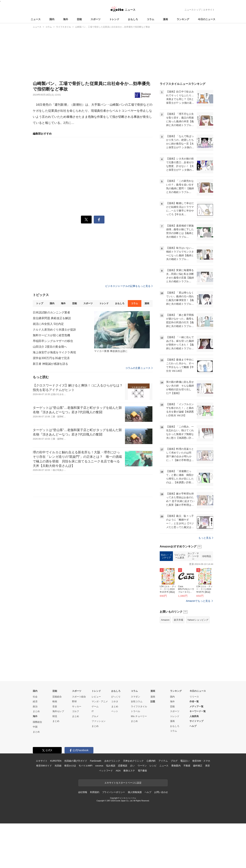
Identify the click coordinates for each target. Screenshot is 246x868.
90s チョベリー (139, 716)
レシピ (153, 766)
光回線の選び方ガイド (76, 761)
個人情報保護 (135, 792)
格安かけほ (70, 766)
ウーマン (142, 766)
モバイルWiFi (85, 766)
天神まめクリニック (133, 761)
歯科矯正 (198, 766)
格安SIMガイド (44, 766)
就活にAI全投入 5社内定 (48, 324)
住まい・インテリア (166, 556)
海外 (66, 19)
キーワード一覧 (198, 711)
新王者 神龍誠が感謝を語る (50, 364)
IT (93, 711)
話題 (153, 701)
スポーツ (96, 19)
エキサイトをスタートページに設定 (123, 783)
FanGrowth (96, 761)
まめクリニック (112, 761)
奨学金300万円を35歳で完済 (51, 358)
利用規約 (95, 792)
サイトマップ (196, 721)
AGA (118, 771)
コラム (150, 19)
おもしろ (133, 19)
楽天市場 (178, 620)
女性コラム (137, 701)
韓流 (55, 716)
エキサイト (209, 10)
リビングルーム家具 (180, 556)
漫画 (165, 19)
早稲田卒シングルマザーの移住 (53, 341)
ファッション (99, 721)
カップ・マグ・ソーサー (193, 556)
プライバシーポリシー (114, 792)
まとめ (36, 711)
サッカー (77, 706)
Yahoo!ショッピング (198, 620)
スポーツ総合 (79, 697)
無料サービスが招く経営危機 (52, 335)
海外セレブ (58, 711)
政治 (35, 706)
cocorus (99, 766)
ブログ (174, 761)
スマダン (135, 697)
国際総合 (37, 722)
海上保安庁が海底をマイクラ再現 (54, 352)
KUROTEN (56, 761)
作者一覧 (194, 701)
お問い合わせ (161, 792)
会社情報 (83, 792)
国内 (52, 19)
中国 (35, 727)
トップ (39, 303)
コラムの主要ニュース (139, 368)
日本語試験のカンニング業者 (52, 312)
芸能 (79, 19)
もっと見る (206, 538)
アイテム (163, 761)
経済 (35, 701)
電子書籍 (142, 771)
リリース (194, 697)
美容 (207, 766)
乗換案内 (176, 766)
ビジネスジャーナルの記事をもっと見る (129, 286)
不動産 (187, 766)
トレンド (114, 19)
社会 (35, 697)
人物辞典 (194, 716)
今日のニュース (207, 19)
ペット (115, 711)
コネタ (115, 701)
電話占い (185, 761)
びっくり (116, 697)
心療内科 (151, 761)
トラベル (135, 711)
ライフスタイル (139, 706)
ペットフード (106, 771)
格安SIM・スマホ (201, 761)
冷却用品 (206, 556)
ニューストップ (193, 10)
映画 (55, 701)
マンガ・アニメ (100, 701)
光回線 (58, 766)
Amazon (165, 620)
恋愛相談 (123, 766)
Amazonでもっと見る (198, 601)
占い (132, 766)
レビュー (96, 697)
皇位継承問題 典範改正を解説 (52, 318)
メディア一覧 (196, 706)
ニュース (36, 19)
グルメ (95, 716)
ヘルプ (193, 726)
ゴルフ (75, 711)
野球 (74, 701)
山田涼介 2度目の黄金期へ (50, 347)
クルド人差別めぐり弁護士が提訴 (54, 330)
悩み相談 (111, 766)
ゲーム (95, 706)
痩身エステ (129, 771)
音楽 (55, 706)
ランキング (183, 19)
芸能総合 (57, 697)
